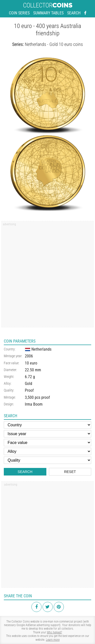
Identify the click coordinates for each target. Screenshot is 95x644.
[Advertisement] (48, 276)
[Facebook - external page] (85, 13)
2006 (29, 356)
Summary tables (48, 13)
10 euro (31, 363)
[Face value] (48, 443)
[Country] (48, 425)
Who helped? (54, 632)
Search (74, 13)
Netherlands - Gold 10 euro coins (54, 44)
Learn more (53, 640)
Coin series (19, 13)
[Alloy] (48, 451)
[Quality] (48, 460)
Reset (70, 472)
